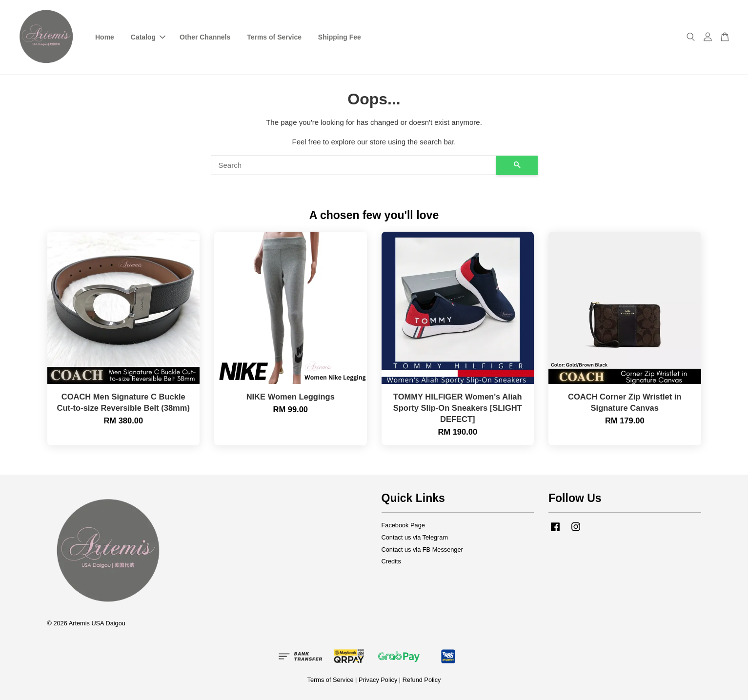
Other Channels (205, 37)
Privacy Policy (378, 680)
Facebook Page (403, 525)
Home (105, 37)
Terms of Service (274, 37)
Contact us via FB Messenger (422, 550)
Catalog (148, 37)
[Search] (354, 165)
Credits (391, 561)
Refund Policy (422, 680)
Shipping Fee (340, 37)
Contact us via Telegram (415, 537)
